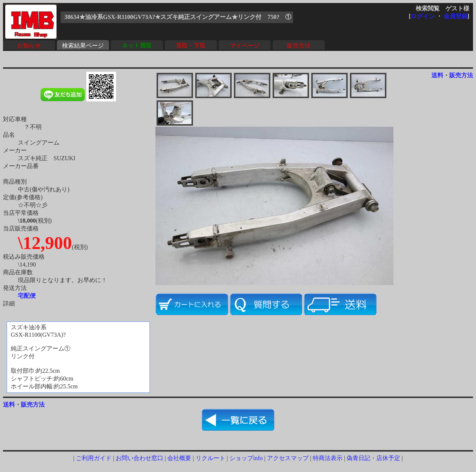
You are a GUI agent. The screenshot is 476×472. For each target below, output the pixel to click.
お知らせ (29, 46)
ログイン (423, 16)
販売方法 (299, 46)
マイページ (245, 46)
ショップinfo (246, 458)
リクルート (210, 458)
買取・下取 (191, 46)
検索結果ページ (83, 46)
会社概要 (179, 458)
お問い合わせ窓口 (139, 458)
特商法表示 (328, 458)
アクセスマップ (288, 458)
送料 (437, 75)
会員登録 (456, 16)
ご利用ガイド (94, 458)
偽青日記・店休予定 (373, 458)
